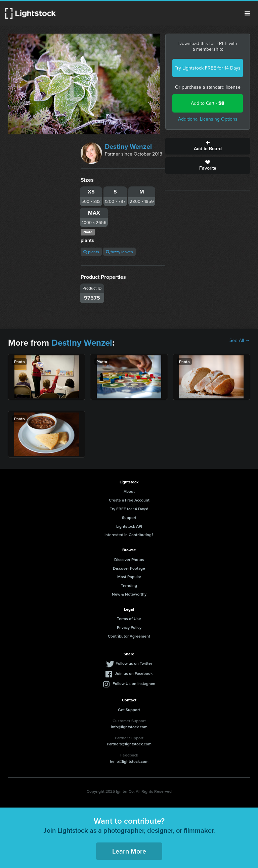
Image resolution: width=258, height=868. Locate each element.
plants (91, 252)
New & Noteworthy (129, 594)
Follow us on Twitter (134, 663)
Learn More (129, 851)
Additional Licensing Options (208, 119)
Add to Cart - (208, 103)
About (129, 491)
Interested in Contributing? (129, 535)
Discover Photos (129, 559)
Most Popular (129, 577)
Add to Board (208, 146)
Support (129, 517)
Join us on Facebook (134, 673)
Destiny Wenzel (128, 146)
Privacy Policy (129, 627)
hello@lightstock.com (129, 761)
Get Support (129, 710)
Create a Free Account (129, 500)
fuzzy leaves (119, 252)
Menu (247, 13)
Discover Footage (129, 568)
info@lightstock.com (129, 727)
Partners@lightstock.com (129, 744)
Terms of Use (129, 619)
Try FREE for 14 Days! (129, 509)
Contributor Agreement (129, 636)
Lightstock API (129, 526)
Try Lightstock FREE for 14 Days (208, 68)
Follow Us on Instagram (134, 683)
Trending (129, 585)
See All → (240, 341)
